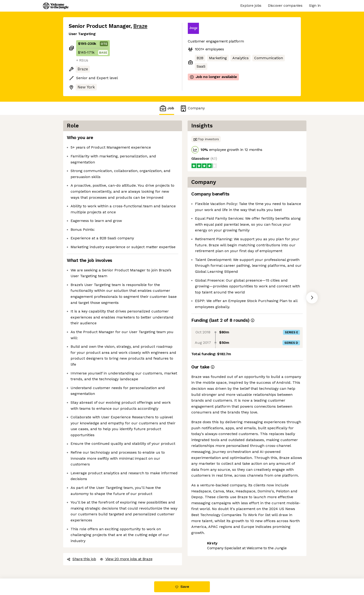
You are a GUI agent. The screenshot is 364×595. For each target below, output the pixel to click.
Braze (140, 26)
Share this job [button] (81, 559)
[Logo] (56, 6)
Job (167, 108)
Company (192, 108)
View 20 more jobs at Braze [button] (126, 559)
